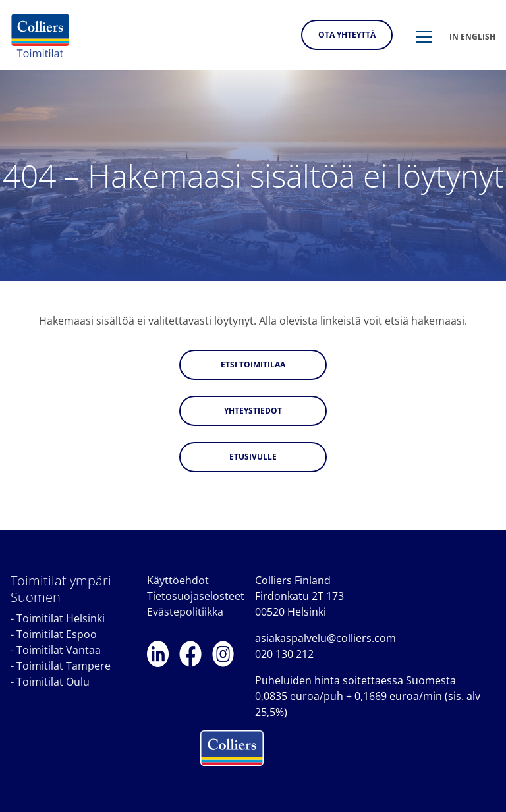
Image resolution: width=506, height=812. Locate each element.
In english (472, 37)
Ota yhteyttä (347, 35)
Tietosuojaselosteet (196, 596)
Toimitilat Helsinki (61, 618)
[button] (424, 38)
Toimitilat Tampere (64, 666)
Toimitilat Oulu (53, 682)
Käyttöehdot (178, 580)
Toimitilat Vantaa (59, 650)
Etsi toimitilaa (253, 365)
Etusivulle (253, 457)
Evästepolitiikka (185, 612)
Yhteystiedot (253, 411)
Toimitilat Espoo (57, 634)
